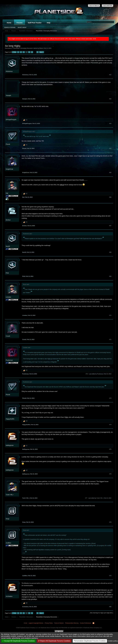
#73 (110, 398)
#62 (110, 99)
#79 (110, 576)
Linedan (8, 297)
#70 (110, 315)
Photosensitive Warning (72, 623)
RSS (93, 623)
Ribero (41, 48)
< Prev (14, 52)
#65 (110, 172)
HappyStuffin (10, 419)
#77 (86, 498)
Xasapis (8, 95)
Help (49, 23)
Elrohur (8, 220)
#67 (110, 226)
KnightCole (9, 169)
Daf (7, 193)
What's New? (22, 27)
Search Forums (10, 27)
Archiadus (9, 596)
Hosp (7, 519)
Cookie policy (113, 641)
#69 (110, 276)
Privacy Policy (49, 623)
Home (9, 23)
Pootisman (9, 360)
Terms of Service (59, 623)
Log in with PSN (108, 6)
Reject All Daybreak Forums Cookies (54, 641)
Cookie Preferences (86, 623)
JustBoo (8, 543)
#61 (110, 75)
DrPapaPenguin (11, 120)
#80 (110, 607)
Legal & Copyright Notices (36, 623)
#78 (110, 522)
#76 (110, 474)
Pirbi (7, 273)
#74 (110, 425)
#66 (110, 197)
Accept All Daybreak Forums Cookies (18, 641)
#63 (110, 123)
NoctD (8, 246)
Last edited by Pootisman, (100, 374)
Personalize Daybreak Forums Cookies (90, 641)
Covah (8, 336)
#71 (110, 339)
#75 (110, 449)
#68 (110, 252)
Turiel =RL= (10, 495)
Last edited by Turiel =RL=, (100, 498)
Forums (20, 23)
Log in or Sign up (94, 6)
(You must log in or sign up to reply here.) (101, 613)
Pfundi (8, 144)
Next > (41, 52)
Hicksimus (9, 71)
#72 (87, 374)
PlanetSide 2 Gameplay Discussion (23, 48)
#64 (110, 148)
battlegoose (10, 445)
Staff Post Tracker (35, 23)
